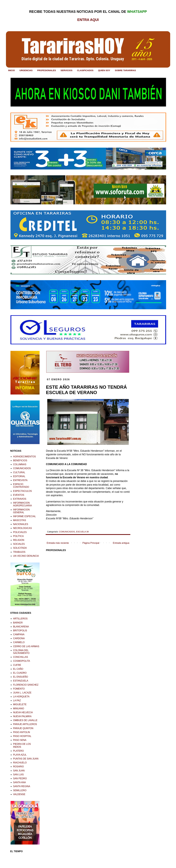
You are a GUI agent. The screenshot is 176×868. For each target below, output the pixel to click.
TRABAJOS (19, 552)
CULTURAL (19, 472)
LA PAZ (17, 700)
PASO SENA (20, 740)
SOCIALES (19, 544)
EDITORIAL (19, 476)
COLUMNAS (20, 464)
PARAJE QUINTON (23, 728)
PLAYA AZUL (20, 755)
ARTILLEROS (20, 619)
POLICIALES (20, 532)
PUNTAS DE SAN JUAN (26, 759)
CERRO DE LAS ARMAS (26, 646)
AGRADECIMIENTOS (24, 457)
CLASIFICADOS (85, 70)
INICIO (11, 70)
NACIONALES (21, 524)
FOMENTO (19, 689)
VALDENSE (19, 794)
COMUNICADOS (67, 532)
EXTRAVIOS (20, 499)
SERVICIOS (66, 70)
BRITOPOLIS (20, 631)
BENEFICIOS (20, 460)
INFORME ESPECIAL (24, 516)
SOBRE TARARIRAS (125, 70)
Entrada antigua (121, 543)
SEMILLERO (20, 790)
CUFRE (17, 665)
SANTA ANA (19, 782)
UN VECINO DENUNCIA (26, 556)
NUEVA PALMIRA (22, 716)
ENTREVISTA (20, 480)
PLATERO (18, 751)
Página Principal (91, 543)
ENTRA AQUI (88, 20)
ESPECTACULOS (22, 491)
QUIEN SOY (104, 70)
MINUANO (19, 708)
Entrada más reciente (58, 543)
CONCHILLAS (21, 657)
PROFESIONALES (47, 70)
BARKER (18, 623)
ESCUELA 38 (82, 532)
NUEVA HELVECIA (23, 712)
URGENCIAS (26, 70)
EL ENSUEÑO (21, 677)
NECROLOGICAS (22, 528)
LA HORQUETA (21, 697)
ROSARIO (18, 767)
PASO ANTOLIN (22, 732)
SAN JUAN (19, 771)
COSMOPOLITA (22, 661)
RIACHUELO (20, 763)
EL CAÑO (18, 669)
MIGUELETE (20, 704)
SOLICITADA (20, 548)
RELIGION (19, 540)
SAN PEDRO (20, 778)
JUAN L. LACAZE (22, 693)
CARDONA (19, 638)
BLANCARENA (21, 627)
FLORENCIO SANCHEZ (26, 685)
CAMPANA (19, 634)
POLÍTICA (18, 536)
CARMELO (19, 642)
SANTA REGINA (22, 786)
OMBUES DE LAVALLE (25, 720)
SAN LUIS (18, 775)
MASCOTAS (20, 520)
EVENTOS (19, 495)
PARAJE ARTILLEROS (25, 724)
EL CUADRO (20, 673)
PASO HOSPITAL (22, 736)
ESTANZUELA (21, 681)
